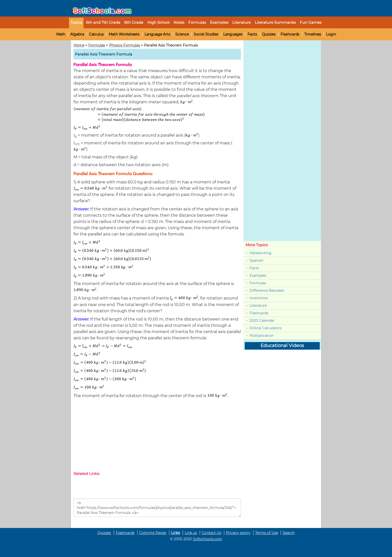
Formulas (197, 22)
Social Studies (206, 34)
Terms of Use (267, 533)
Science (182, 34)
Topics (76, 22)
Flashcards (290, 34)
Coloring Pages (153, 533)
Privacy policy (238, 533)
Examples (219, 22)
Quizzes (269, 34)
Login (331, 34)
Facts (252, 34)
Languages (233, 34)
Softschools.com (208, 539)
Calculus (96, 34)
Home (79, 45)
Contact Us (211, 533)
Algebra (77, 34)
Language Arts (157, 34)
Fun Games (311, 22)
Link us (191, 533)
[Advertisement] (157, 436)
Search (289, 533)
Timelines (313, 34)
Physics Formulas (124, 45)
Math (61, 34)
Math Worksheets (124, 34)
